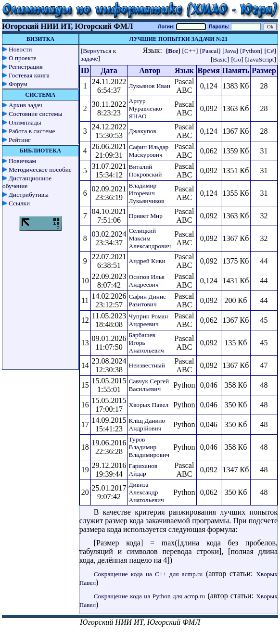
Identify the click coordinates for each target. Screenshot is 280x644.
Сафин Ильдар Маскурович (149, 151)
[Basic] (220, 59)
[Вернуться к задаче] (98, 55)
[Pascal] (210, 51)
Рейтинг (20, 140)
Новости (20, 49)
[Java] (230, 51)
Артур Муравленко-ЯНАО (146, 108)
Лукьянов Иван (150, 86)
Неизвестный (147, 365)
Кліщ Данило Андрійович (147, 424)
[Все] (173, 51)
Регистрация (26, 67)
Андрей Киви (147, 261)
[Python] (251, 51)
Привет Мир (146, 216)
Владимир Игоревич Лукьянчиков (147, 193)
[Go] (237, 59)
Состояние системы (36, 114)
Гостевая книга (29, 75)
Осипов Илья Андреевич (147, 281)
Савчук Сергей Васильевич (149, 385)
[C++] (190, 51)
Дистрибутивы (29, 195)
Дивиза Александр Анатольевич (146, 492)
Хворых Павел (149, 405)
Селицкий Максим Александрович (150, 238)
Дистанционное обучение (27, 182)
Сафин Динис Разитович (147, 300)
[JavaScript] (261, 59)
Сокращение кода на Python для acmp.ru (150, 596)
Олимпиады (25, 122)
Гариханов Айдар (143, 470)
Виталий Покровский (146, 170)
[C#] (270, 51)
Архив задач (25, 105)
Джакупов (143, 131)
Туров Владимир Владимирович (149, 447)
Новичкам (22, 161)
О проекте (23, 58)
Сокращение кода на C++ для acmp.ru (148, 574)
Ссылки (19, 203)
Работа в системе (32, 131)
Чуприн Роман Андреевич (149, 320)
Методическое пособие (40, 170)
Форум (18, 84)
